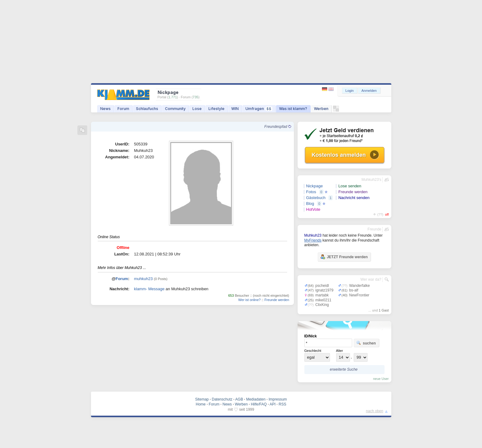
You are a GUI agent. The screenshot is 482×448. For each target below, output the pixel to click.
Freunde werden (277, 300)
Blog (310, 204)
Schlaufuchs (147, 109)
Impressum (278, 399)
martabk (322, 295)
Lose (197, 109)
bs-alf (354, 290)
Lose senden (350, 186)
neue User (381, 379)
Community (175, 109)
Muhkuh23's (371, 180)
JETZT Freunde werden (344, 257)
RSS (283, 404)
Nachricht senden (354, 198)
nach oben (375, 411)
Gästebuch (316, 198)
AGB (239, 399)
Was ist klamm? (293, 109)
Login (350, 91)
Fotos (311, 192)
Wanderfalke (359, 286)
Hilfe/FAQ (259, 404)
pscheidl (322, 286)
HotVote (313, 209)
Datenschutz (222, 399)
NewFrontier (359, 295)
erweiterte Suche (344, 369)
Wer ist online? (250, 300)
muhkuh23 (144, 279)
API (272, 404)
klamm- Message (149, 289)
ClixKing (322, 305)
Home (201, 404)
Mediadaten (256, 399)
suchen (366, 343)
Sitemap (202, 399)
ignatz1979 (325, 290)
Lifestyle (216, 109)
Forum (123, 109)
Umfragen (259, 109)
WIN (235, 109)
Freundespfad (278, 127)
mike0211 (323, 300)
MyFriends (313, 240)
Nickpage (315, 186)
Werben (321, 109)
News (105, 109)
